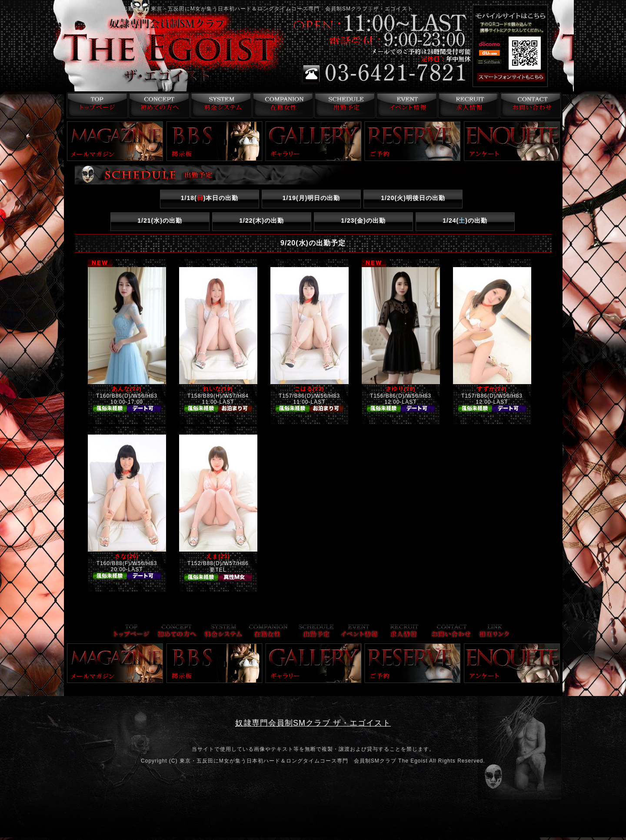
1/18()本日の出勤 (210, 198)
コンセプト (157, 105)
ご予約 (413, 141)
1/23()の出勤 (363, 221)
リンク (494, 632)
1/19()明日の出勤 (311, 198)
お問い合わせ (530, 105)
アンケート (512, 141)
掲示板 (214, 141)
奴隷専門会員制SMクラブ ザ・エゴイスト (313, 723)
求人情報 (468, 105)
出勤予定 (344, 105)
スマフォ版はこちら (523, 77)
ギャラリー (313, 141)
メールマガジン (115, 141)
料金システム (219, 105)
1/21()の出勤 (160, 221)
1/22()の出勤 (261, 221)
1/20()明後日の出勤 (413, 198)
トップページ (95, 105)
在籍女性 (281, 105)
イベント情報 (406, 105)
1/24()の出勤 (465, 221)
